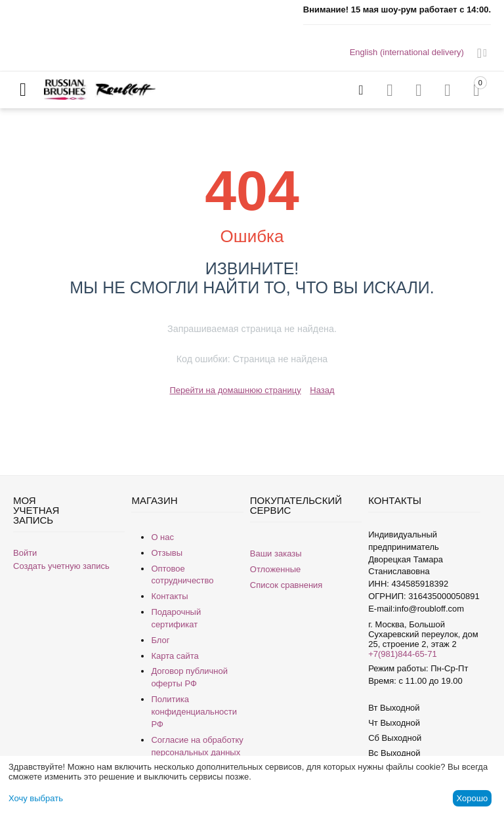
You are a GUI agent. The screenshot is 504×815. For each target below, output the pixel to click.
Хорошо (472, 798)
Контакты (169, 596)
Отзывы (167, 553)
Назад (322, 390)
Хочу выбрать (36, 798)
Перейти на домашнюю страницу (235, 390)
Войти (25, 553)
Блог (160, 640)
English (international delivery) (407, 52)
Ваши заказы (276, 554)
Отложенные (275, 569)
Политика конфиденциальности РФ (194, 712)
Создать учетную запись (61, 566)
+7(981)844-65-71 (402, 654)
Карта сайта (175, 656)
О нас (162, 537)
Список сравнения (286, 585)
